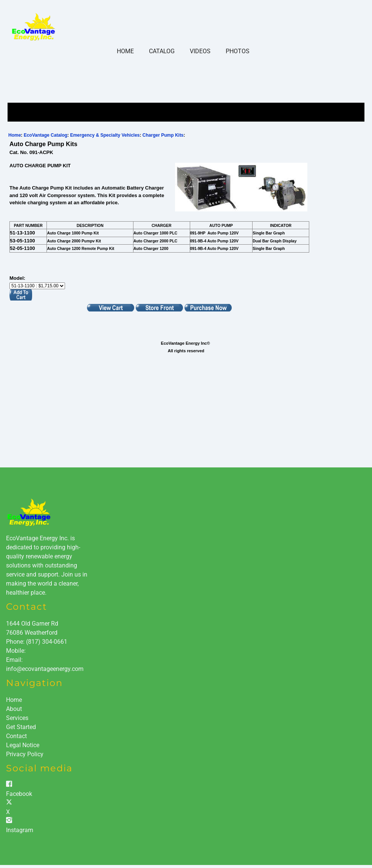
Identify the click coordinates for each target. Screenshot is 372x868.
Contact (16, 736)
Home (125, 51)
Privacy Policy (25, 754)
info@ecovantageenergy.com (45, 669)
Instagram (20, 830)
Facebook (19, 794)
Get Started (21, 727)
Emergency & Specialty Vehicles (105, 135)
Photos (238, 51)
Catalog (162, 51)
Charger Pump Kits (163, 135)
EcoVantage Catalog (46, 135)
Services (17, 718)
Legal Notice (23, 745)
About (14, 709)
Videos (200, 51)
